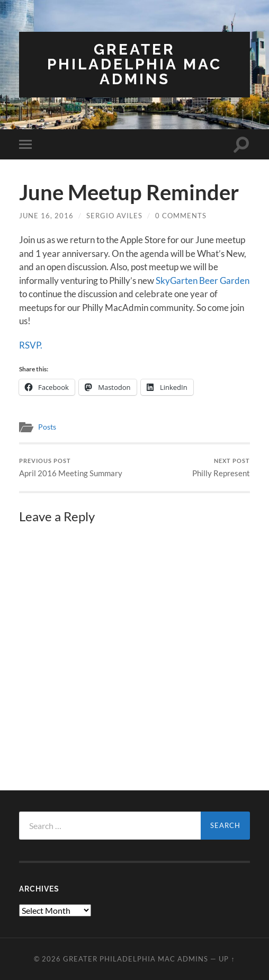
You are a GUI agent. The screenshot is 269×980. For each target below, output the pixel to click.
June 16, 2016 (46, 216)
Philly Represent (221, 467)
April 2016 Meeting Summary (71, 467)
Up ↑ (227, 959)
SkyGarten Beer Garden (203, 280)
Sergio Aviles (114, 216)
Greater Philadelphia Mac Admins (134, 64)
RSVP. (31, 345)
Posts (47, 427)
